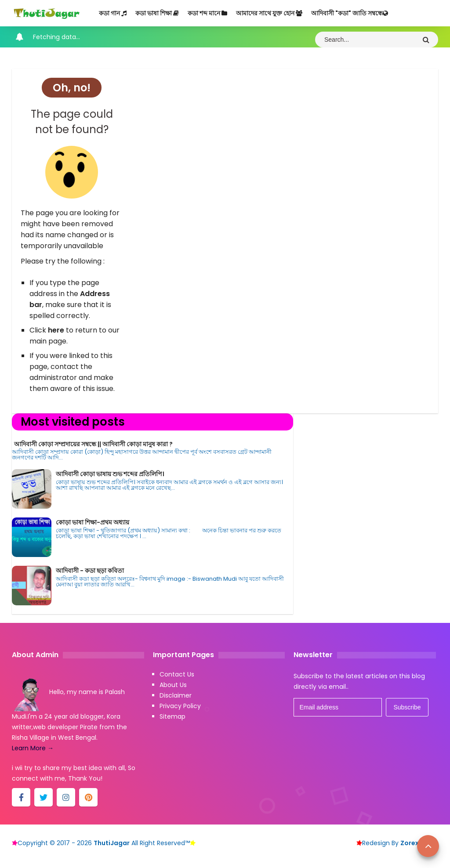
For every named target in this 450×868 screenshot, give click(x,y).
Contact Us (177, 674)
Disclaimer (176, 695)
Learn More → (33, 748)
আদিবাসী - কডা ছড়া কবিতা (90, 571)
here (56, 330)
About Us (173, 685)
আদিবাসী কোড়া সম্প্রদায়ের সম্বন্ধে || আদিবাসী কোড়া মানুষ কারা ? (93, 444)
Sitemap (172, 716)
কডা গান (113, 13)
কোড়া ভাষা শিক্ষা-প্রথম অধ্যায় (93, 522)
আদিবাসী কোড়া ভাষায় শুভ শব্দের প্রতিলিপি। (110, 474)
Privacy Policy (180, 706)
